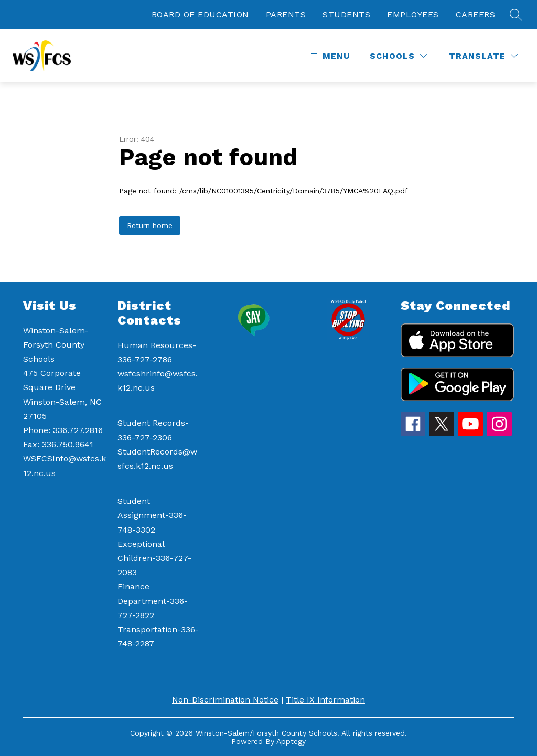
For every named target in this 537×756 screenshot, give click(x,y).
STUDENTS (346, 14)
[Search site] (516, 15)
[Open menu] (329, 56)
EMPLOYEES (413, 14)
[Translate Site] (483, 56)
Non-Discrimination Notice (225, 700)
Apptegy (291, 741)
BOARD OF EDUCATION (200, 14)
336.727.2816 (78, 430)
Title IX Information (325, 700)
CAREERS (476, 14)
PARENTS (286, 14)
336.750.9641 (68, 444)
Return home (150, 225)
